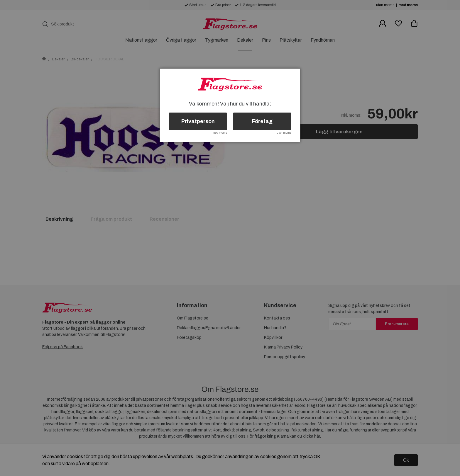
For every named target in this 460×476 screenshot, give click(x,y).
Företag (262, 121)
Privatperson (198, 121)
